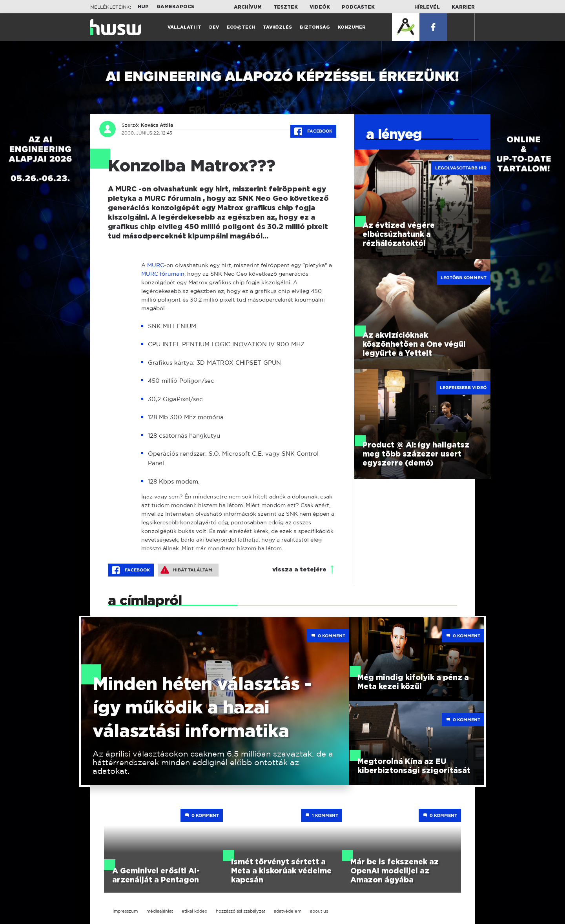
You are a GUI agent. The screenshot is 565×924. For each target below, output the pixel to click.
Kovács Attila (157, 125)
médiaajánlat (160, 911)
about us (319, 911)
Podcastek (358, 7)
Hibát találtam (186, 570)
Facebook (313, 131)
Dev (214, 27)
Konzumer (352, 27)
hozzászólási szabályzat (241, 911)
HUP (143, 7)
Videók (320, 7)
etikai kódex (194, 911)
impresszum (125, 911)
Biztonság (315, 27)
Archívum (248, 7)
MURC (156, 265)
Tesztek (286, 7)
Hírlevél (427, 7)
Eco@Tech (241, 27)
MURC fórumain (163, 274)
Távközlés (277, 27)
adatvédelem (288, 911)
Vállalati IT (184, 27)
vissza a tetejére (299, 570)
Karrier (463, 7)
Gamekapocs (175, 7)
